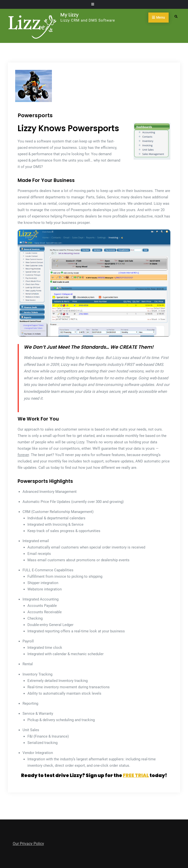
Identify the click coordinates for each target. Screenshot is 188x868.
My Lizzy (70, 15)
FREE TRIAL (136, 775)
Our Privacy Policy (28, 844)
